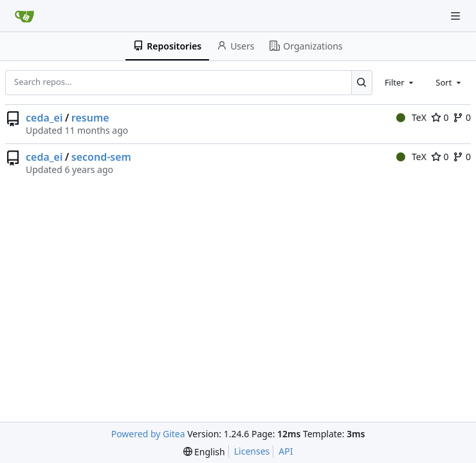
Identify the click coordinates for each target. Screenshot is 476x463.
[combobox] (400, 82)
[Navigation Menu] (457, 16)
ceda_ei (44, 118)
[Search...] (362, 82)
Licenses (252, 451)
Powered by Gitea (148, 434)
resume (90, 118)
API (286, 451)
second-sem (101, 157)
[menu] (204, 452)
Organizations (306, 46)
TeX (411, 117)
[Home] (24, 16)
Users (235, 46)
